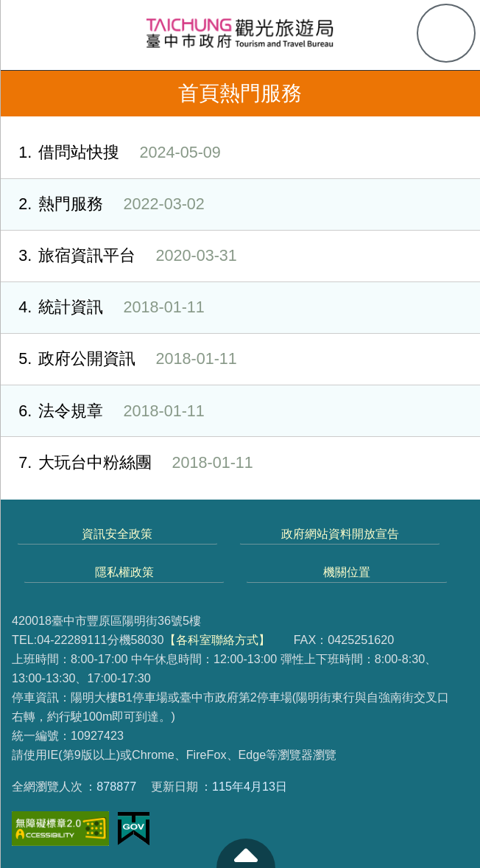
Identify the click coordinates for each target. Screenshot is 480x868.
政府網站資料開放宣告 (340, 533)
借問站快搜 (110, 153)
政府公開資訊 (119, 359)
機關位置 (347, 572)
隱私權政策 (124, 572)
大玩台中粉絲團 (127, 463)
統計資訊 (102, 308)
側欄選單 (34, 34)
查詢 (446, 33)
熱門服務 (102, 204)
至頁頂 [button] (246, 853)
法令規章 (102, 412)
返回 (24, 94)
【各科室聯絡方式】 (217, 640)
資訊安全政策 (117, 533)
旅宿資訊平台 (119, 256)
